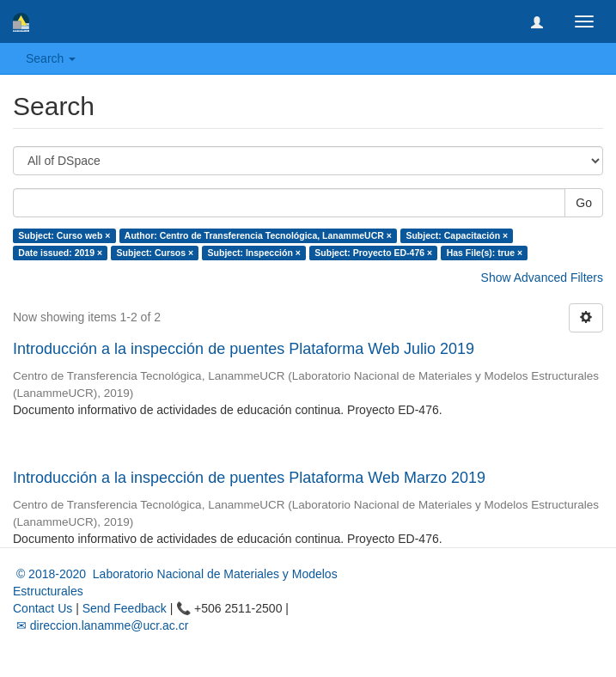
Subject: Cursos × (156, 253)
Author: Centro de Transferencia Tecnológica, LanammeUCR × (258, 235)
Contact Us (43, 608)
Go (584, 203)
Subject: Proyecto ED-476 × (373, 253)
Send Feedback (125, 608)
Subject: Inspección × (254, 253)
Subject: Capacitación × (457, 235)
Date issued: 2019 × (60, 253)
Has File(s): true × (485, 253)
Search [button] (51, 58)
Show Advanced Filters (542, 278)
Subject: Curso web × (64, 235)
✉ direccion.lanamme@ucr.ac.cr (101, 625)
